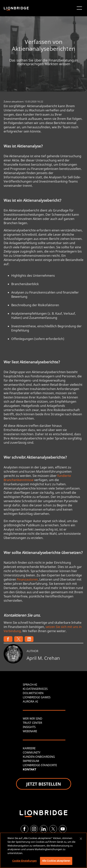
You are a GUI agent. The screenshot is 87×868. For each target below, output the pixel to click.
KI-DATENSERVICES (35, 689)
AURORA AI (30, 701)
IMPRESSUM (31, 761)
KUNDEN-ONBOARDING (39, 757)
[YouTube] (63, 829)
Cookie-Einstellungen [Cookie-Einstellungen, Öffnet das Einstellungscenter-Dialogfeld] (25, 861)
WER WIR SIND (33, 718)
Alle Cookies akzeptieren (56, 861)
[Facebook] (24, 829)
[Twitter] (53, 829)
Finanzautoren (27, 579)
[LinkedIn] (44, 829)
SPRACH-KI (30, 685)
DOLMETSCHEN (33, 693)
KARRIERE (29, 748)
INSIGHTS (29, 727)
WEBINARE (30, 731)
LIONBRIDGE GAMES (37, 697)
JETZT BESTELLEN (44, 784)
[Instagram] (34, 829)
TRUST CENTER (32, 723)
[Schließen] (81, 839)
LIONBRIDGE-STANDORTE (40, 765)
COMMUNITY (32, 752)
